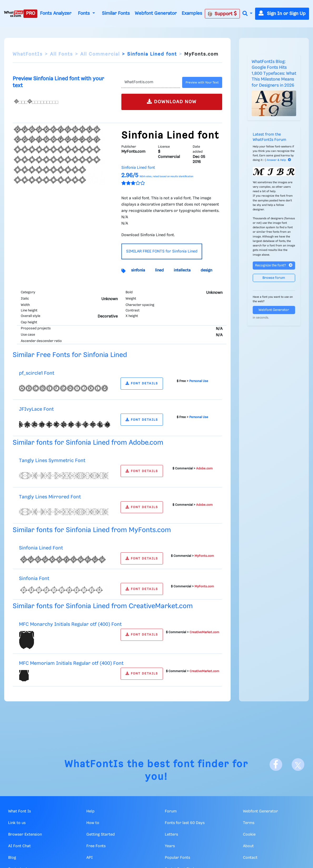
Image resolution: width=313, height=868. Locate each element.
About (248, 846)
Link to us (17, 823)
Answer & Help (279, 160)
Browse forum (274, 278)
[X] (298, 765)
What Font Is (19, 811)
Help (90, 811)
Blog (12, 858)
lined (159, 270)
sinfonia (138, 270)
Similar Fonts (116, 13)
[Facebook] (276, 765)
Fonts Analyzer (56, 13)
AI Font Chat (19, 846)
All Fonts (61, 54)
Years (170, 846)
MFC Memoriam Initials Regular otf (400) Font (71, 663)
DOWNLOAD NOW (172, 101)
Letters (171, 835)
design (206, 270)
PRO (31, 13)
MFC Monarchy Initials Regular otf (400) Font (70, 624)
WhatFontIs (28, 54)
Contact (250, 858)
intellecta (182, 270)
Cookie (249, 835)
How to (93, 823)
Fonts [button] (85, 13)
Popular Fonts (177, 858)
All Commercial (100, 54)
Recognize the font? (274, 265)
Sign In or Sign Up (282, 14)
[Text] (151, 82)
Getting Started (101, 835)
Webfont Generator (156, 13)
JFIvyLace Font (36, 409)
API (90, 858)
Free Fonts (96, 846)
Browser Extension (25, 835)
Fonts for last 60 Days (185, 823)
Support (222, 14)
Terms (249, 823)
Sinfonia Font (34, 579)
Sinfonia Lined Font (41, 548)
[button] (247, 14)
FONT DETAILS (142, 383)
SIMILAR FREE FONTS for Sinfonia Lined (162, 251)
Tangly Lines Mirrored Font (50, 497)
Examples (192, 13)
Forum (171, 811)
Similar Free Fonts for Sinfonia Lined (70, 355)
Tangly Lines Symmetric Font (52, 461)
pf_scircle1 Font (37, 373)
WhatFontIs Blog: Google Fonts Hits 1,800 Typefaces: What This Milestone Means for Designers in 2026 (274, 74)
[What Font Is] (14, 14)
